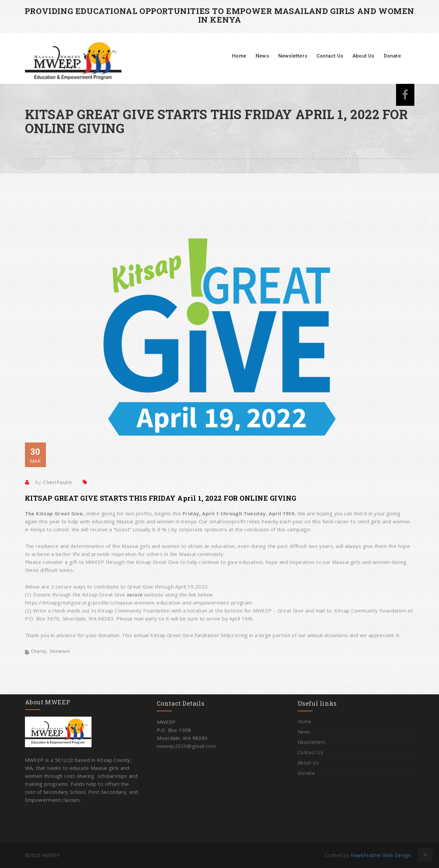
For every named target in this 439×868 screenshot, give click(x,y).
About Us (363, 56)
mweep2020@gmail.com (186, 746)
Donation (60, 651)
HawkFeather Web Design (381, 855)
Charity (39, 651)
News (262, 56)
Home (239, 56)
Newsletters (293, 56)
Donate (392, 56)
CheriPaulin (58, 482)
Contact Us (330, 56)
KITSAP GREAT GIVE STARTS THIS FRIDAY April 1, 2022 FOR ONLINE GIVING (161, 498)
